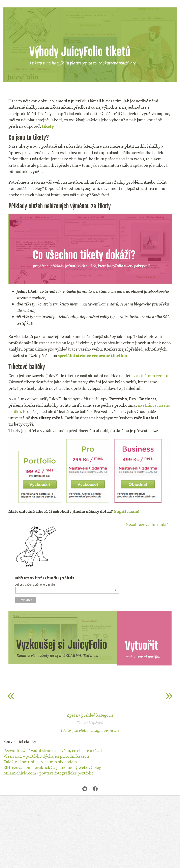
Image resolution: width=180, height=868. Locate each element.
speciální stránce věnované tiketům (92, 355)
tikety (48, 126)
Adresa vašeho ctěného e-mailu (66, 585)
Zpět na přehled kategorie (90, 715)
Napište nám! (126, 511)
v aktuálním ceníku (151, 376)
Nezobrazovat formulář (147, 524)
